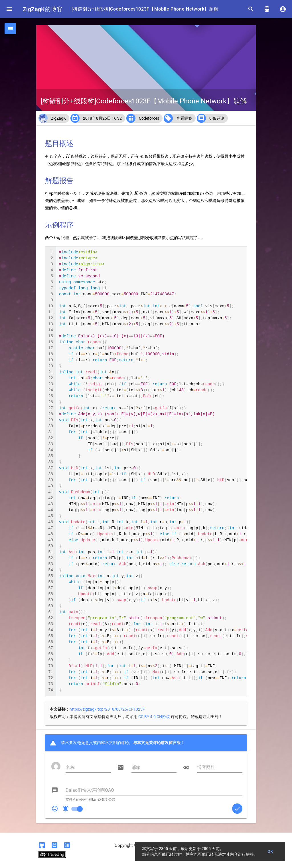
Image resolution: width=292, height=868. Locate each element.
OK (270, 851)
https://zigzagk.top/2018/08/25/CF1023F (107, 709)
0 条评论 (217, 118)
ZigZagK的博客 (43, 9)
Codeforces (149, 118)
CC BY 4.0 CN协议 (154, 717)
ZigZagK (58, 118)
